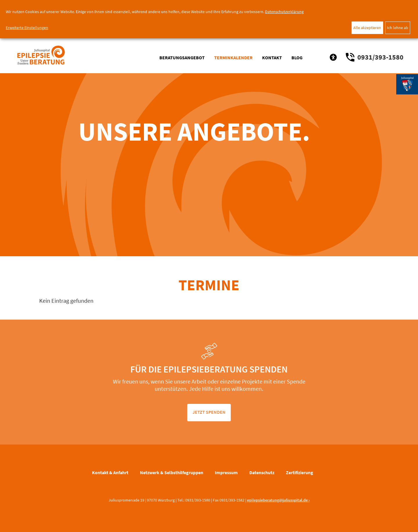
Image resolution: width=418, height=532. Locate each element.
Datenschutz (262, 472)
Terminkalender (233, 58)
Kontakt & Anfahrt (110, 472)
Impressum (226, 472)
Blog (297, 58)
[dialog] (209, 19)
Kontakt (272, 58)
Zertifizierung (300, 472)
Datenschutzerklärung (284, 12)
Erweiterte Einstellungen (27, 28)
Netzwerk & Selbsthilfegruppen (172, 472)
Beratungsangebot (182, 58)
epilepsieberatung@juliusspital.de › (278, 500)
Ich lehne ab (398, 28)
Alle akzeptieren (367, 28)
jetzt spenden (209, 412)
